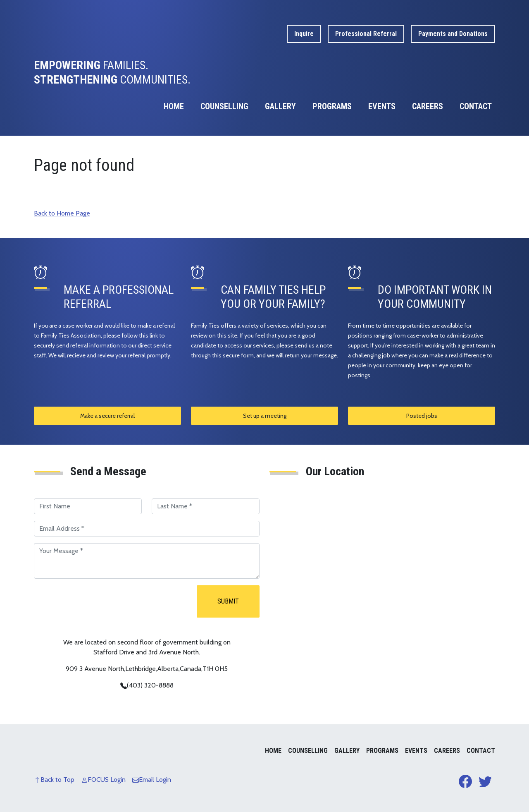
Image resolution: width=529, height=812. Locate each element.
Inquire (304, 34)
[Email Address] (147, 529)
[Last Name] (206, 506)
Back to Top (54, 780)
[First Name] (88, 506)
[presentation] (97, 601)
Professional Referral (366, 34)
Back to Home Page (62, 213)
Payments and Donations (453, 34)
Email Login (152, 780)
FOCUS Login (103, 780)
